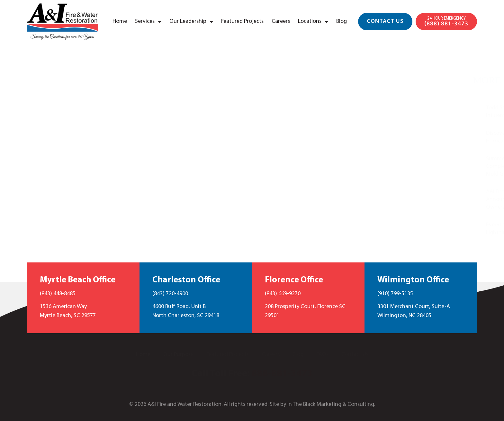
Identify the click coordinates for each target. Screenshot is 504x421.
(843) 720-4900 (170, 294)
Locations (313, 22)
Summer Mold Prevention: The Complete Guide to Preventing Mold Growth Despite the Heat (423, 166)
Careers (281, 21)
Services (148, 22)
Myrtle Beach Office (78, 280)
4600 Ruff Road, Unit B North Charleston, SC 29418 (186, 311)
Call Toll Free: (252, 374)
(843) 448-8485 (58, 294)
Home (120, 21)
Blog (342, 21)
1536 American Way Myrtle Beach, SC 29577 (68, 311)
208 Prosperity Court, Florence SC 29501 (305, 311)
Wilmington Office (413, 280)
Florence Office (294, 280)
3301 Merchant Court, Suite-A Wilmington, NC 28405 (414, 311)
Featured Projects (242, 21)
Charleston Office (186, 280)
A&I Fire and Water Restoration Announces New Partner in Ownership (422, 200)
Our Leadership (191, 22)
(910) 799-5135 (395, 294)
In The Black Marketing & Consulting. (331, 404)
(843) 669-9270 (283, 294)
